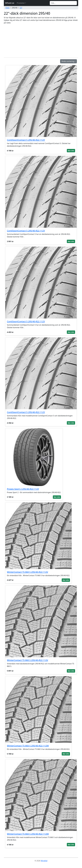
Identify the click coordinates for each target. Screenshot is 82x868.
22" (21, 8)
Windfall (44, 861)
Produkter (21, 3)
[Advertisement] (41, 41)
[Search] (63, 3)
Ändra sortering (68, 61)
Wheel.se (10, 3)
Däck (8, 8)
